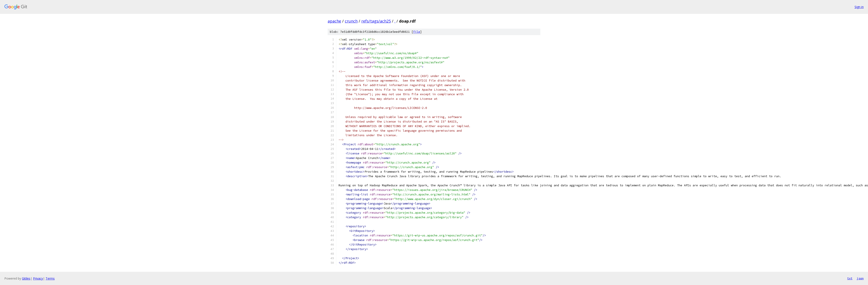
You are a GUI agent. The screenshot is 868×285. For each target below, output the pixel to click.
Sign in (859, 7)
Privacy (38, 278)
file (417, 32)
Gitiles (26, 278)
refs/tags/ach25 (376, 21)
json (860, 278)
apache (334, 21)
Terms (50, 278)
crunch (351, 21)
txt (850, 278)
